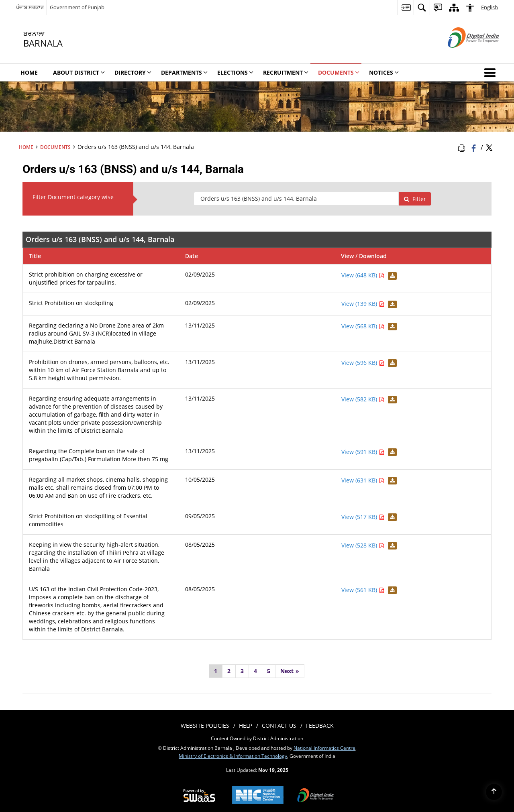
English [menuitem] (490, 7)
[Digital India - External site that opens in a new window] (464, 54)
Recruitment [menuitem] (286, 72)
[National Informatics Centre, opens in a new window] (258, 796)
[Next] (290, 671)
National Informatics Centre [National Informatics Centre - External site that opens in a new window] (324, 748)
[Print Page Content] (463, 147)
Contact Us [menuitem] (279, 726)
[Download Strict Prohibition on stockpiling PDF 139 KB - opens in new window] (391, 304)
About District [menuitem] (79, 72)
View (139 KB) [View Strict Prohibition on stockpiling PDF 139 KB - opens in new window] (363, 304)
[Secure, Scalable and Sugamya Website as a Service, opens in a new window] (199, 796)
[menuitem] (406, 7)
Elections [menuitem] (235, 72)
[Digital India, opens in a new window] (316, 796)
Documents (55, 147)
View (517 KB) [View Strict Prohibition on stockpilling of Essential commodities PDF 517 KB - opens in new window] (363, 517)
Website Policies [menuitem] (205, 726)
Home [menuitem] (29, 72)
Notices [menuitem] (384, 72)
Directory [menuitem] (133, 72)
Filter (415, 199)
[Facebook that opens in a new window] (474, 147)
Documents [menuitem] (339, 72)
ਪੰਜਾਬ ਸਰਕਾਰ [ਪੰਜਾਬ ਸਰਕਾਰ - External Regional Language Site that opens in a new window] (30, 7)
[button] (492, 72)
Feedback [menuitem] (320, 726)
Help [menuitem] (246, 726)
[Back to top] (494, 792)
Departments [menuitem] (184, 72)
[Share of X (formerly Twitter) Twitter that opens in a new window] (489, 147)
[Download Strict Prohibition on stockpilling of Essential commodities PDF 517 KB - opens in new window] (391, 517)
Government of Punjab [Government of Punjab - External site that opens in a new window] (77, 7)
